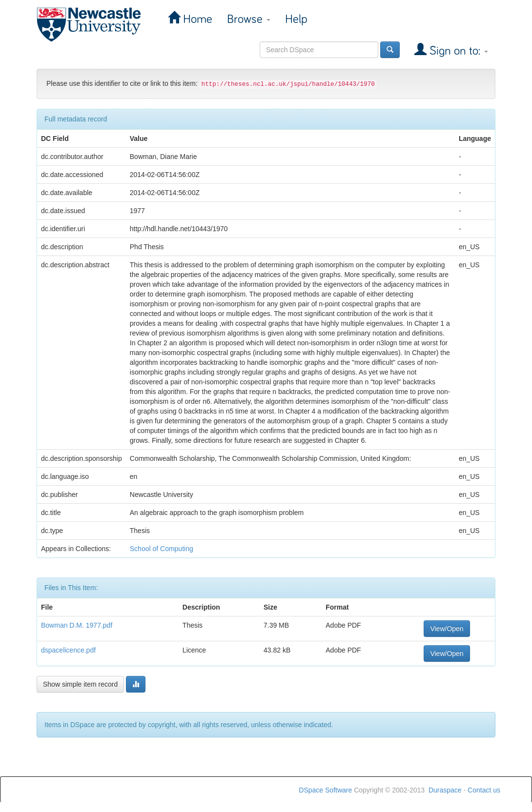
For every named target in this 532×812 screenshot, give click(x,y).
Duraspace (445, 790)
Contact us (484, 790)
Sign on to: (457, 51)
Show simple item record (80, 684)
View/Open (447, 629)
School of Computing (162, 549)
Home (196, 19)
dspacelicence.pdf (68, 650)
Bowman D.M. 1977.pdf (77, 625)
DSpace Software (325, 790)
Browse (249, 19)
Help (296, 19)
